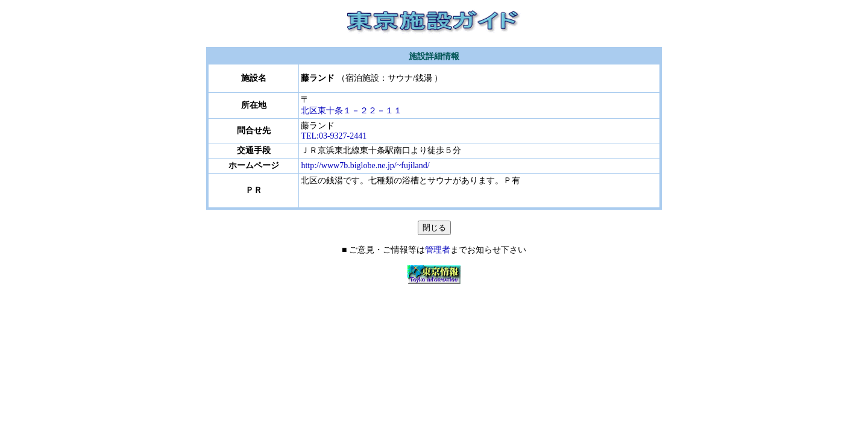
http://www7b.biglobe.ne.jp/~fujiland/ (365, 165)
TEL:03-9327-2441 (334, 136)
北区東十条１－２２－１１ (360, 111)
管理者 (438, 250)
